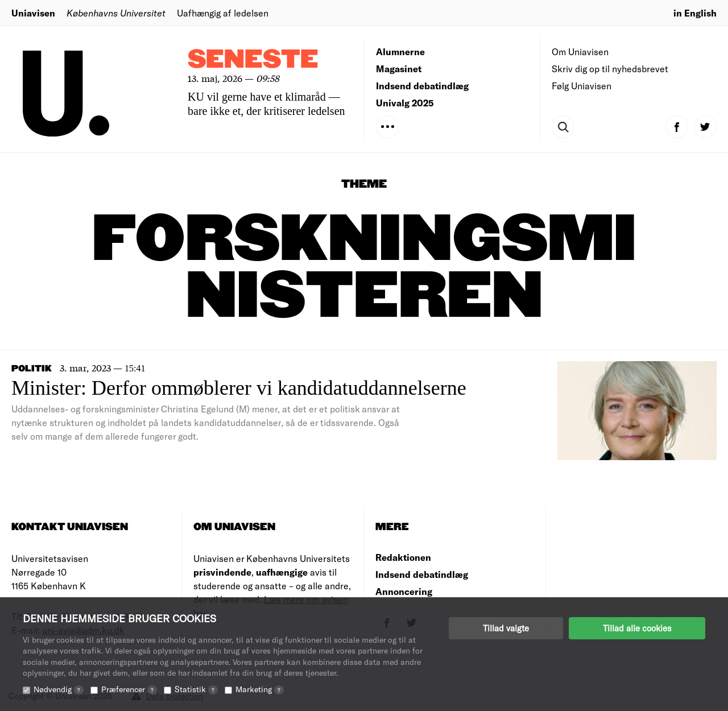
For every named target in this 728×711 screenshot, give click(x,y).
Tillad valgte (506, 628)
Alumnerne (400, 51)
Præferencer (129, 689)
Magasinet (399, 69)
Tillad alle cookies (637, 628)
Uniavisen (33, 13)
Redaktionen (403, 557)
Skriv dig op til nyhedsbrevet (610, 69)
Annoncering (404, 591)
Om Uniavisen (580, 51)
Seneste (253, 60)
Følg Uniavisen (582, 86)
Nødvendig (59, 689)
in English (695, 13)
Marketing (260, 689)
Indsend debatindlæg (422, 86)
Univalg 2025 (405, 103)
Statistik (196, 689)
